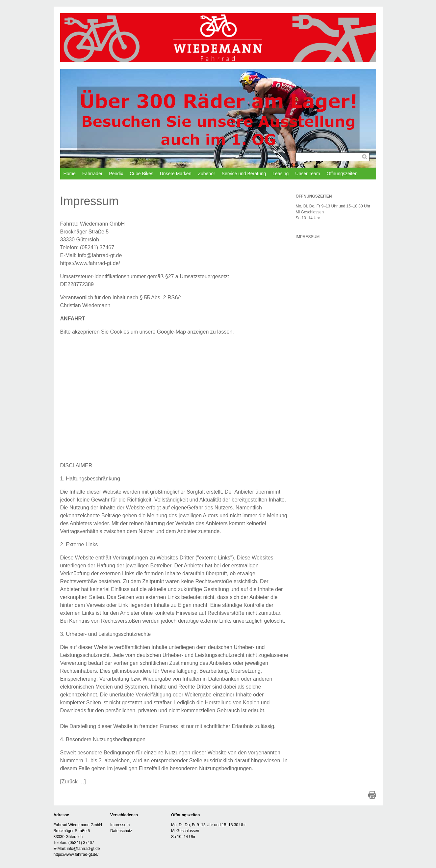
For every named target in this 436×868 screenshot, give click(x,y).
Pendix (116, 174)
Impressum (120, 825)
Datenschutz (121, 831)
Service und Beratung (244, 174)
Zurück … (73, 782)
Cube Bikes (141, 174)
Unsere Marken (176, 174)
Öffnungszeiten (342, 174)
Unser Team (308, 174)
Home (70, 174)
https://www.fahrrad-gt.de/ (90, 263)
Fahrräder (92, 174)
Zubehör (206, 174)
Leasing (281, 174)
